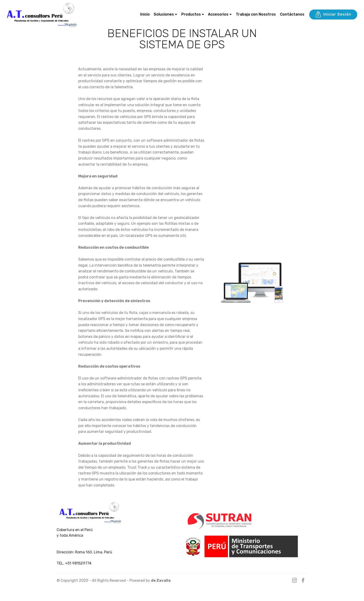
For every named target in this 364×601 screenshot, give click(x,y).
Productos (191, 14)
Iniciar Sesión (333, 15)
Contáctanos (292, 14)
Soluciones (164, 14)
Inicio (145, 14)
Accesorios (218, 14)
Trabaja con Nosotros (256, 14)
